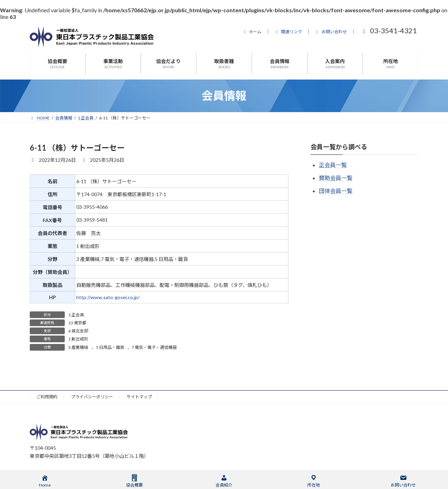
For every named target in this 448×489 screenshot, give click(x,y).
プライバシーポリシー (92, 397)
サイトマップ (139, 397)
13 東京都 (77, 323)
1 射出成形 (78, 339)
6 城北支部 (78, 331)
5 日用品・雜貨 (110, 347)
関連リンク (288, 32)
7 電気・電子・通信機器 (154, 347)
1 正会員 (76, 315)
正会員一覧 (333, 165)
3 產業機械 (78, 347)
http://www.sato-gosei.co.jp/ (108, 297)
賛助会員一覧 (336, 178)
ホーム (252, 32)
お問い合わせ (331, 32)
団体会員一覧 (336, 191)
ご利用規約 (47, 397)
